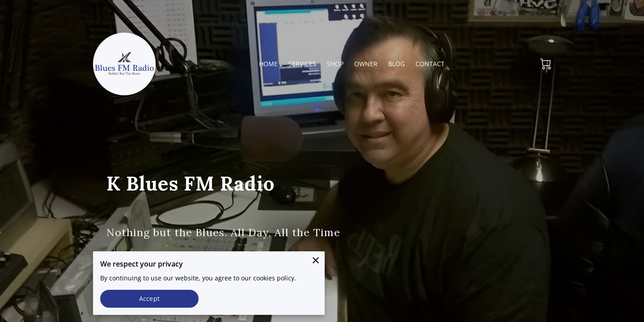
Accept (149, 299)
